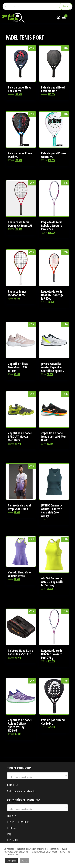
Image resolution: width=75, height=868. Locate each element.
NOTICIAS (12, 828)
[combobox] (37, 776)
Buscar (66, 6)
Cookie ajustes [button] (11, 861)
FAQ (9, 834)
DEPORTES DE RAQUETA (18, 822)
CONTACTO (12, 840)
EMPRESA (12, 816)
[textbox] (37, 777)
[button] (53, 18)
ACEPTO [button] (25, 861)
